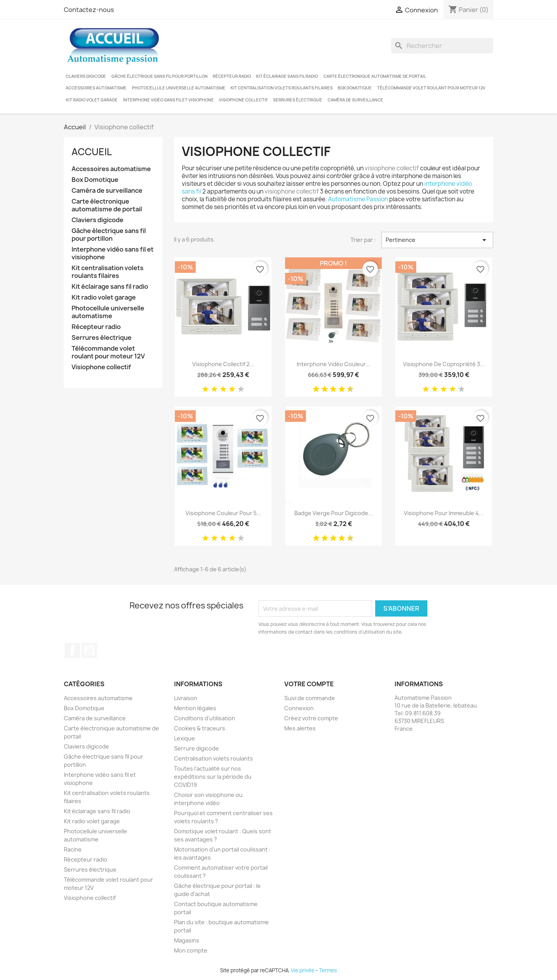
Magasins (187, 940)
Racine (73, 849)
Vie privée (303, 970)
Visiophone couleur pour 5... (223, 513)
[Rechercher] (442, 46)
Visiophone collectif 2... (223, 364)
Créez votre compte (311, 718)
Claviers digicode (86, 76)
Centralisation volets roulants (214, 758)
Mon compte (191, 950)
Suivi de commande (310, 698)
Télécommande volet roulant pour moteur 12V (431, 88)
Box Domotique (355, 88)
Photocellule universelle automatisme (179, 88)
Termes (328, 970)
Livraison (186, 698)
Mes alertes (300, 728)
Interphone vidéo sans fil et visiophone (168, 100)
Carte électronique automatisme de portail (375, 76)
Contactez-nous (89, 10)
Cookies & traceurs (200, 728)
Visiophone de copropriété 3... (444, 364)
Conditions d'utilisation (205, 718)
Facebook (72, 651)
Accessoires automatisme (96, 88)
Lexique (185, 738)
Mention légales (195, 708)
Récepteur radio (232, 76)
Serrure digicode (196, 748)
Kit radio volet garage (92, 100)
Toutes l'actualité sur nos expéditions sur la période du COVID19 (213, 777)
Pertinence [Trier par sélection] (437, 240)
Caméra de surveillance (355, 100)
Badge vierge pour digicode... (334, 513)
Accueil (92, 152)
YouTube (89, 651)
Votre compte (309, 684)
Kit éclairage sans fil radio (287, 76)
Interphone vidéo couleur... (333, 364)
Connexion (299, 708)
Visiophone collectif (243, 100)
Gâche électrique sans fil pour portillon (160, 76)
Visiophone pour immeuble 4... (444, 513)
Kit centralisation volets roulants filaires (282, 88)
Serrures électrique (298, 100)
